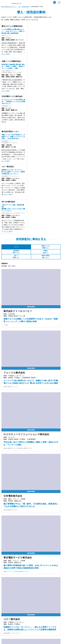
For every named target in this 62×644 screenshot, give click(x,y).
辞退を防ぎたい (46, 252)
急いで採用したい (16, 256)
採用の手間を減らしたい (46, 256)
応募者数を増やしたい (16, 252)
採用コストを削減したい (46, 247)
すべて (16, 247)
